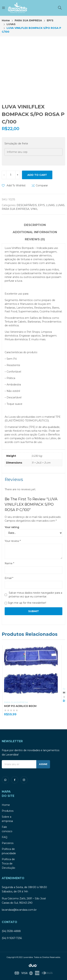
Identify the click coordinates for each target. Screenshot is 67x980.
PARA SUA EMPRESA (16, 209)
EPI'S (41, 205)
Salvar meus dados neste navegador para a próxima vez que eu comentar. (35, 595)
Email (9, 578)
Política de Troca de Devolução (8, 864)
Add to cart (37, 175)
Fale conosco (7, 829)
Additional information (35, 232)
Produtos (8, 811)
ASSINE (43, 764)
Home (6, 805)
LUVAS (50, 205)
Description (35, 225)
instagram (24, 780)
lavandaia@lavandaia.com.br (19, 910)
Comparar (42, 185)
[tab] (35, 225)
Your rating (12, 527)
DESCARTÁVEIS (27, 205)
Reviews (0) (35, 239)
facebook (15, 780)
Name (9, 563)
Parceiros (8, 843)
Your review (13, 541)
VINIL (34, 209)
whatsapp (5, 780)
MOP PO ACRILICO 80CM (20, 706)
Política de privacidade (9, 851)
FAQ (5, 837)
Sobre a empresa (7, 819)
